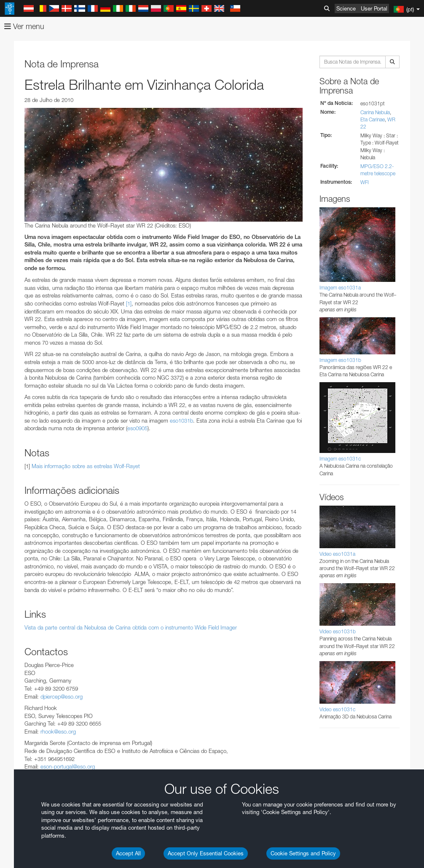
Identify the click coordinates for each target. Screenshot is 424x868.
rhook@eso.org (58, 731)
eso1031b (181, 421)
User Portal (374, 8)
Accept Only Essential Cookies (206, 853)
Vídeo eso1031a (337, 554)
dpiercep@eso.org (62, 697)
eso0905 (137, 428)
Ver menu (24, 26)
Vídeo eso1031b (338, 631)
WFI (365, 182)
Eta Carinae (373, 119)
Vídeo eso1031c (337, 709)
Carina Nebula (375, 112)
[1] (129, 303)
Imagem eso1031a (340, 288)
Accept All (128, 853)
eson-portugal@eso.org (68, 766)
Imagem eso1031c (340, 459)
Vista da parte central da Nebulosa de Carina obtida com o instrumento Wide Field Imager (131, 627)
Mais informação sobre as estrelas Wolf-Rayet (86, 466)
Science (346, 8)
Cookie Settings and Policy (303, 853)
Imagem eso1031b (340, 360)
